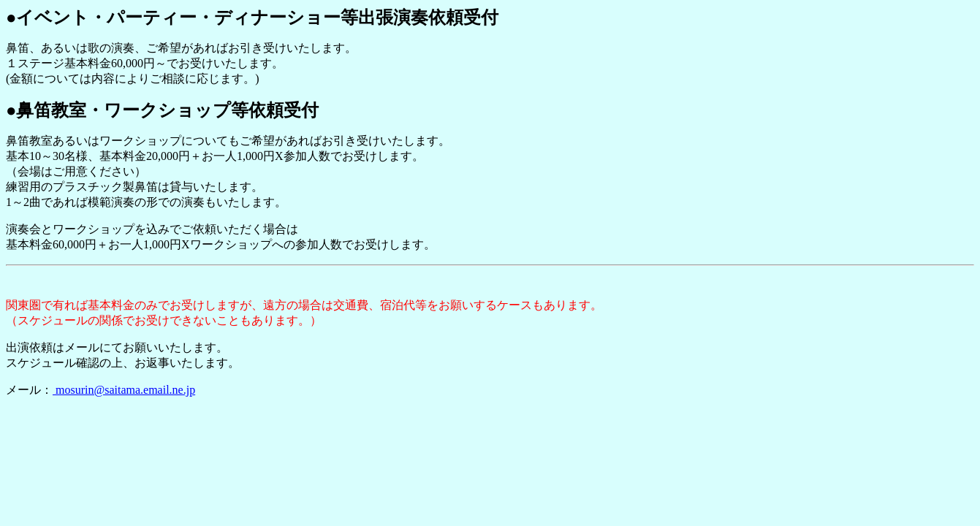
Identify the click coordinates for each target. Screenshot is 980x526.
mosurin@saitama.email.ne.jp (124, 390)
